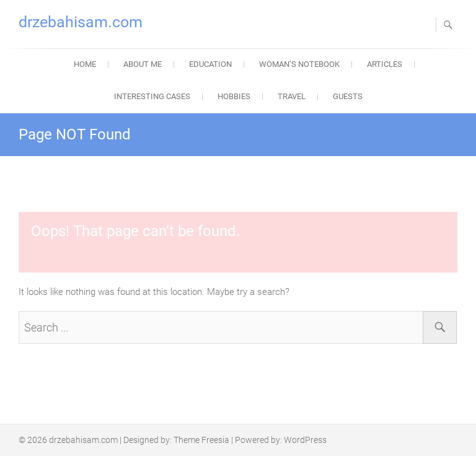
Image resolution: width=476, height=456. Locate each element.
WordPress (305, 440)
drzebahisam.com (81, 22)
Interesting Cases (152, 96)
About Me (143, 64)
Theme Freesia (201, 440)
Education (210, 64)
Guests (348, 96)
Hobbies (234, 96)
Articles (385, 64)
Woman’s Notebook (299, 64)
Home (85, 64)
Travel (292, 96)
